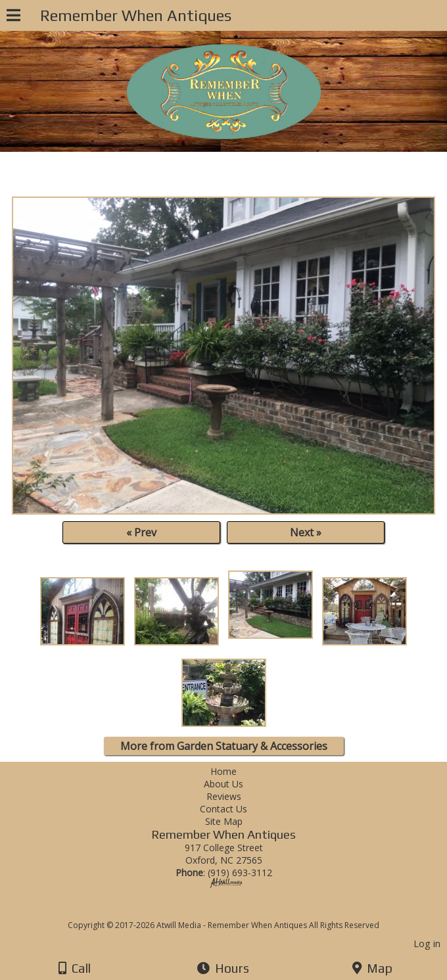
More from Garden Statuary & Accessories (224, 746)
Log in (427, 944)
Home (223, 771)
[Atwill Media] (235, 911)
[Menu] (13, 17)
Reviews (224, 796)
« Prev (141, 532)
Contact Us (223, 809)
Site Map (224, 821)
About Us (223, 784)
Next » (306, 532)
